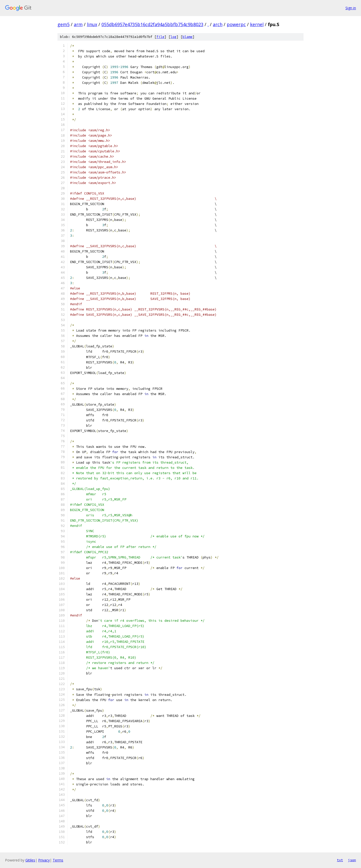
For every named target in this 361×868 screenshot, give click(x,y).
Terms (58, 860)
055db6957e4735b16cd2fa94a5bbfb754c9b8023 (152, 24)
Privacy (44, 860)
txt (340, 860)
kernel (257, 24)
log (173, 37)
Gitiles (30, 860)
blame (188, 37)
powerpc (236, 24)
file (160, 37)
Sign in (351, 8)
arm (78, 24)
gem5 (64, 24)
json (352, 860)
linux (92, 24)
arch (218, 24)
